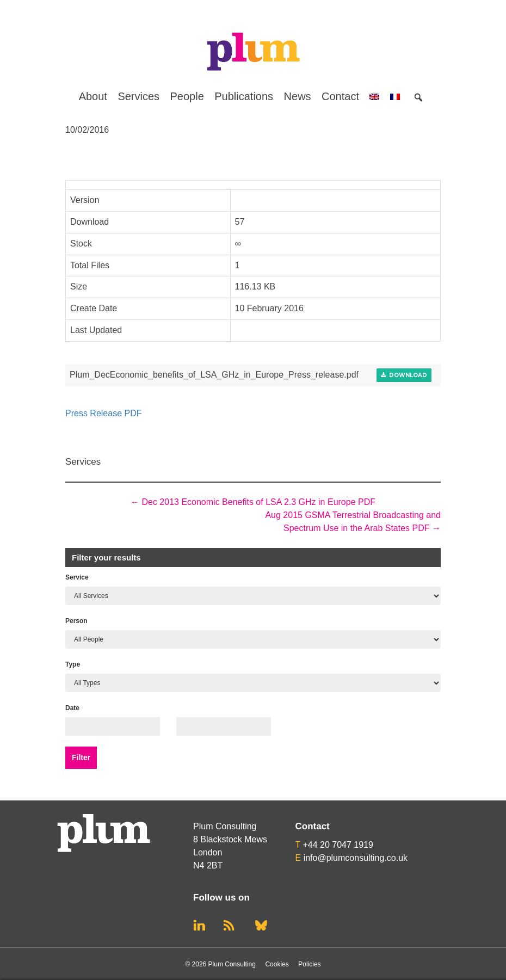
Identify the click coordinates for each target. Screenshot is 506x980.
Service (77, 577)
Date (72, 708)
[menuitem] (374, 96)
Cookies (277, 964)
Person (76, 621)
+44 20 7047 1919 (338, 845)
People (187, 96)
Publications (244, 96)
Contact (340, 96)
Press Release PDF (104, 413)
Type (73, 664)
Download (404, 375)
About (93, 96)
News (298, 96)
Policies (309, 964)
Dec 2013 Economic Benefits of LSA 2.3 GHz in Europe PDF (253, 502)
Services (138, 96)
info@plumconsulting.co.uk (356, 858)
